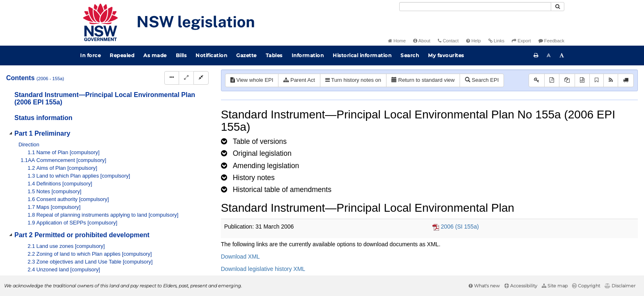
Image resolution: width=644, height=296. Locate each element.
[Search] (475, 7)
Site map (555, 286)
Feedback (551, 41)
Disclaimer (620, 286)
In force (90, 55)
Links (496, 41)
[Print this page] (536, 55)
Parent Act (299, 80)
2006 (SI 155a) (460, 227)
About (422, 41)
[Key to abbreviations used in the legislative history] (537, 80)
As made (155, 55)
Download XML (240, 257)
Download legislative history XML (263, 269)
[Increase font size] (562, 55)
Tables (274, 55)
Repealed (122, 55)
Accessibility (521, 286)
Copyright (586, 286)
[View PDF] (552, 80)
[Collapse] (201, 78)
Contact (448, 41)
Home (397, 41)
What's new (484, 286)
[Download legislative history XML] (582, 80)
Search (410, 55)
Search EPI (482, 80)
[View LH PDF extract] (567, 80)
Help (474, 41)
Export (521, 41)
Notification (211, 55)
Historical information (362, 55)
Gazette (246, 55)
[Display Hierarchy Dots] (172, 78)
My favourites (446, 55)
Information (308, 55)
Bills (181, 55)
